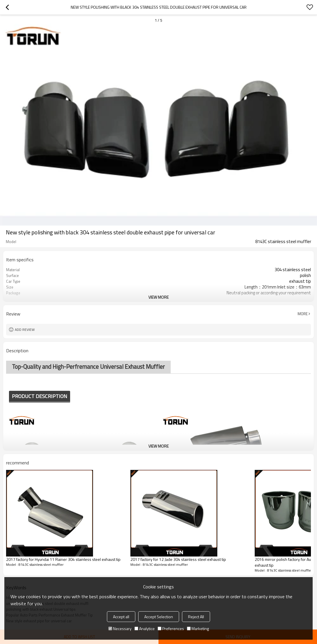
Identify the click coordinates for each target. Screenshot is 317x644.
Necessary (120, 629)
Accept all (121, 617)
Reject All (196, 617)
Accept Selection (159, 617)
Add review (25, 330)
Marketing (198, 629)
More (303, 314)
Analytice (145, 629)
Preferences (171, 629)
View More (158, 297)
